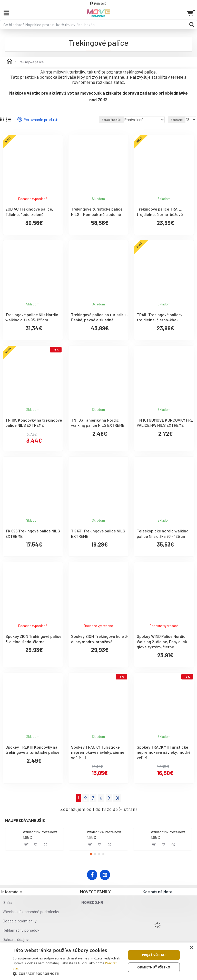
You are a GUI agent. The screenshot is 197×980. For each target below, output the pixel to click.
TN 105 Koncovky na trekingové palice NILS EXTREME (34, 423)
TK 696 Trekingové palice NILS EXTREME (33, 533)
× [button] (191, 948)
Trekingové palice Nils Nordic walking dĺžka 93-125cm (32, 317)
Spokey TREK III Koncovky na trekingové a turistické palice (32, 750)
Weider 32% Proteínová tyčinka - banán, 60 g (170, 832)
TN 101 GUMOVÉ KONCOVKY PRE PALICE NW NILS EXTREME (165, 423)
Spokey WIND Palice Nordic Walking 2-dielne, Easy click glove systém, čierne (162, 642)
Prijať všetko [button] (154, 955)
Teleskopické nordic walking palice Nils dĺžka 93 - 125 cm (163, 533)
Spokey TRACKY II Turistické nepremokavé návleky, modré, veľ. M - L (164, 752)
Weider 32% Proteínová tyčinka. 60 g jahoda (106, 832)
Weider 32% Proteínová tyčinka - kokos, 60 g (42, 832)
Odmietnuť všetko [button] (154, 967)
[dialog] (98, 961)
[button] (91, 854)
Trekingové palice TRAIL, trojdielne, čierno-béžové (160, 212)
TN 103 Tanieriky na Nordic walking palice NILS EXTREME (98, 423)
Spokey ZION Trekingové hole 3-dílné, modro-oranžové (100, 639)
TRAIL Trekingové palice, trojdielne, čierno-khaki (159, 317)
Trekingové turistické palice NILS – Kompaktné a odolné (97, 212)
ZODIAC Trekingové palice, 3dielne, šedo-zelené (29, 212)
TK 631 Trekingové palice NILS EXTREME (98, 533)
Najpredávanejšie (25, 820)
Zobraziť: (177, 120)
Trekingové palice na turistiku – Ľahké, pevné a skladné (100, 317)
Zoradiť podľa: (111, 120)
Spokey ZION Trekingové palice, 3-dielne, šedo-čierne (34, 639)
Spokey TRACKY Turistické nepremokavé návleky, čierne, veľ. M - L (98, 752)
